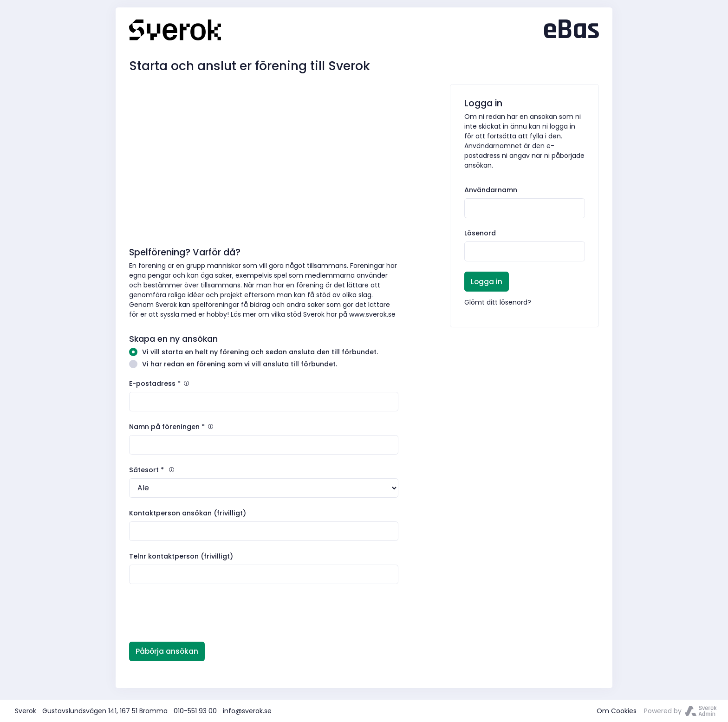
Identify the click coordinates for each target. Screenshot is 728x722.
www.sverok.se (372, 314)
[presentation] (200, 613)
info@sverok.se (247, 711)
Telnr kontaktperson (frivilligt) (181, 556)
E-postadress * (160, 384)
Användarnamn (491, 190)
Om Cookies (617, 711)
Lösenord (480, 233)
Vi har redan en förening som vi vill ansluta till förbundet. (233, 364)
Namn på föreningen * (172, 427)
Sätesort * (152, 470)
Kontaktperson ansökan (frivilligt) (188, 513)
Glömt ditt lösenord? (498, 302)
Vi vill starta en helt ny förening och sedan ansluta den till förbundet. (253, 352)
